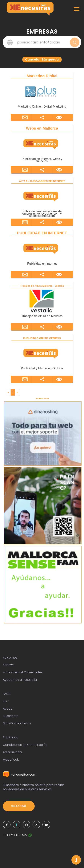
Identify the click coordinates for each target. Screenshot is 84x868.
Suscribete (11, 716)
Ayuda (8, 709)
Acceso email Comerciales (23, 672)
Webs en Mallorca (42, 128)
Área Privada (12, 752)
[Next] (17, 392)
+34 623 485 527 (17, 835)
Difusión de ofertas (17, 723)
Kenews (9, 665)
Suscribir (19, 806)
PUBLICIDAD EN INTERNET (42, 233)
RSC (6, 701)
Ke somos (10, 657)
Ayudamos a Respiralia (20, 680)
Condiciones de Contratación (25, 745)
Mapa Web (11, 760)
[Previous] (8, 392)
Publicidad (11, 737)
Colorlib (54, 863)
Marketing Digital (42, 76)
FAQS (7, 694)
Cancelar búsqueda (42, 59)
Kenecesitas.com (20, 775)
